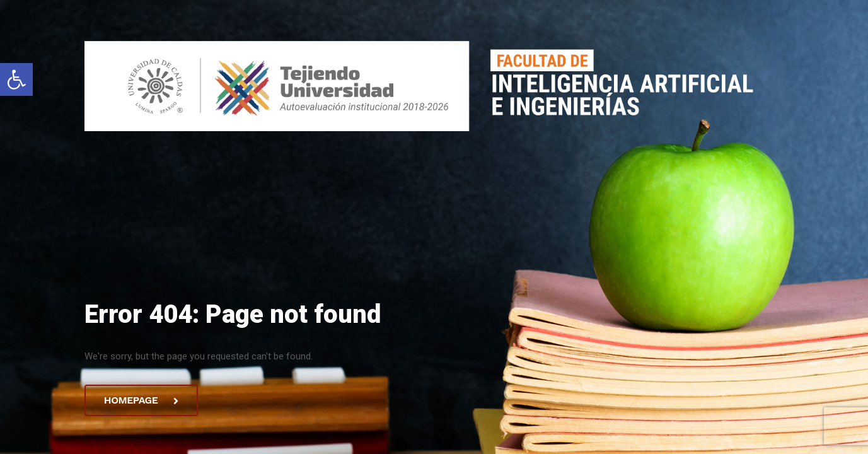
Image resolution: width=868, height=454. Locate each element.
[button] (16, 79)
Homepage (141, 400)
